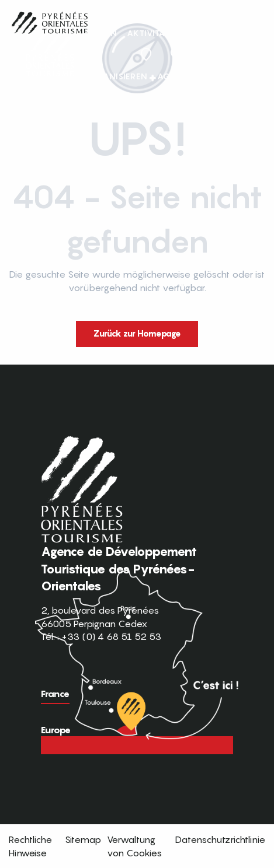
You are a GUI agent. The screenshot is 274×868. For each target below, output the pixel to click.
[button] (244, 55)
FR (219, 54)
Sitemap (83, 839)
